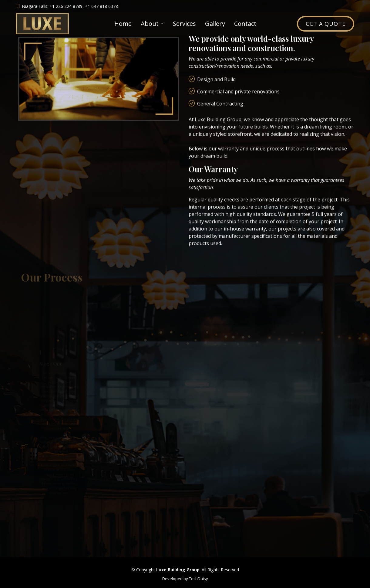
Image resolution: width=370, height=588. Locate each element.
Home (123, 24)
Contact (245, 24)
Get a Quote (326, 24)
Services (184, 24)
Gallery (215, 24)
